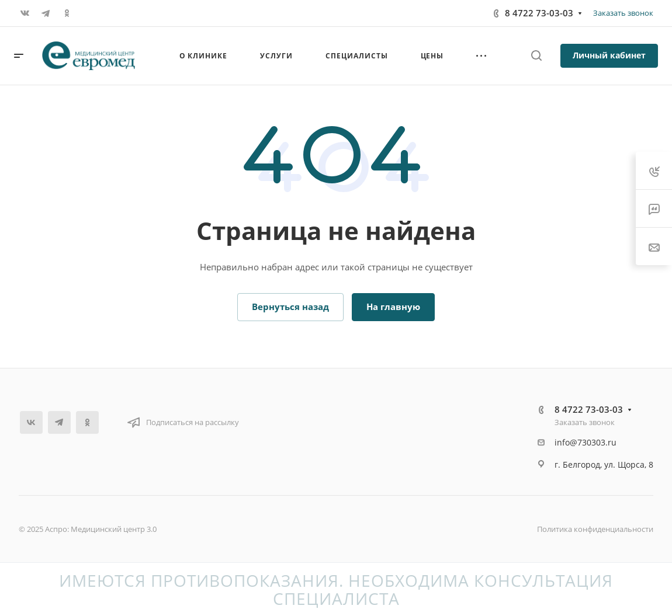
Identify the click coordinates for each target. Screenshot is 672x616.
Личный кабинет (609, 55)
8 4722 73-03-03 (539, 13)
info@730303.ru (586, 442)
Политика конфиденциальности (595, 529)
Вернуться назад (290, 307)
